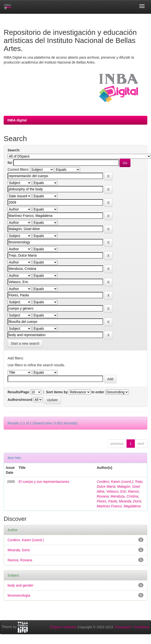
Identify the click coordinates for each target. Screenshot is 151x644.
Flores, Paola (107, 501)
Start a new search (25, 343)
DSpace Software (63, 627)
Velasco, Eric (116, 491)
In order (98, 392)
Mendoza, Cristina (124, 496)
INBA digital (17, 120)
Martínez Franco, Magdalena (119, 506)
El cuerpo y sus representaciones (44, 482)
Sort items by (57, 392)
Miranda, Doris (130, 501)
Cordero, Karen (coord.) (115, 482)
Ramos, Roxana (20, 560)
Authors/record (20, 400)
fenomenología (19, 595)
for (10, 163)
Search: (14, 150)
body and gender (20, 585)
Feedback (142, 627)
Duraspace (123, 627)
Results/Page (18, 392)
